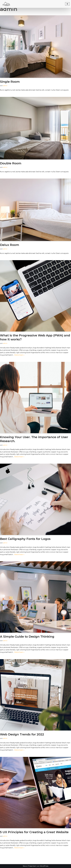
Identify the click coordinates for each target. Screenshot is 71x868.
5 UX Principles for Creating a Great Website (34, 832)
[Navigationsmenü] (67, 4)
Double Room (11, 163)
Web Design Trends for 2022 (22, 734)
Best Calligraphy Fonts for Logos (25, 539)
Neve (25, 866)
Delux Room (10, 245)
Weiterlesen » (19, 355)
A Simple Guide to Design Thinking (27, 637)
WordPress (44, 866)
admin (5, 86)
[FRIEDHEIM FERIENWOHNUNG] (7, 4)
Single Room (10, 82)
